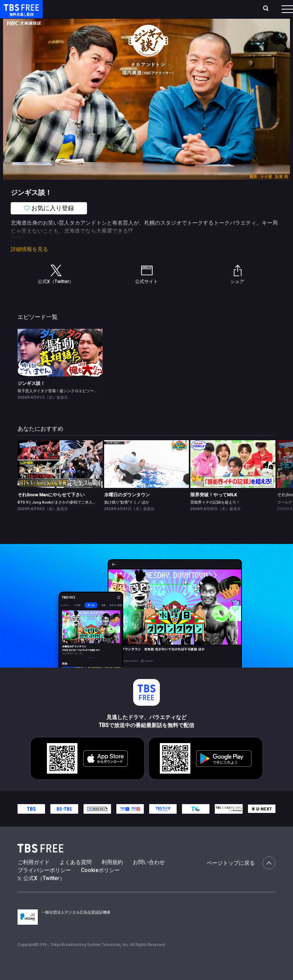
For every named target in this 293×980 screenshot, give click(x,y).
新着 (83, 31)
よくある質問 (76, 877)
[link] (60, 368)
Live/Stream (151, 8)
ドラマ (154, 31)
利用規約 (112, 877)
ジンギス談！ (31, 399)
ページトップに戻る (241, 878)
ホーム (85, 12)
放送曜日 (102, 12)
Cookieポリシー (100, 885)
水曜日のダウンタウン (127, 510)
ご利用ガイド (34, 877)
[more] (218, 31)
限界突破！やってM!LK (214, 510)
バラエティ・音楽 (190, 31)
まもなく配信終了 (117, 31)
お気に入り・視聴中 (190, 12)
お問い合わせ (149, 877)
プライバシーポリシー (44, 885)
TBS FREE (20, 14)
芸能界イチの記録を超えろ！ (215, 517)
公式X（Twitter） (41, 893)
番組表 (274, 12)
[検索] (226, 12)
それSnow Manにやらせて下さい (51, 510)
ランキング (125, 12)
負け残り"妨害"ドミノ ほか (127, 517)
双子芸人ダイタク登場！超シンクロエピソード (58, 406)
